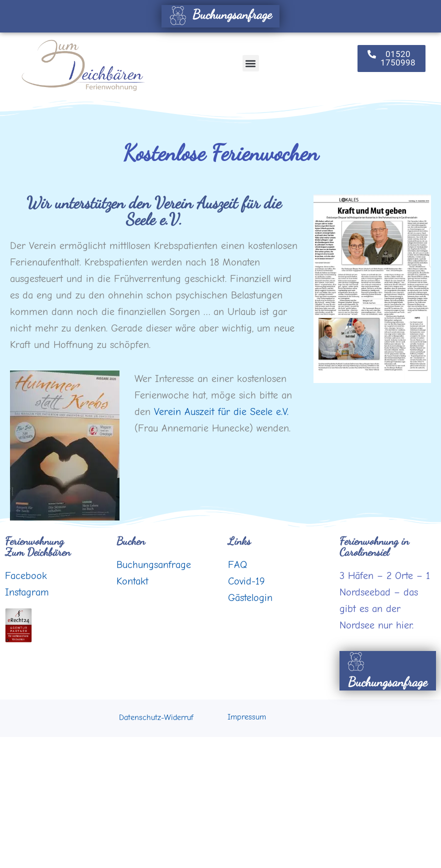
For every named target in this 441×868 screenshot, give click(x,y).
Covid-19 (246, 581)
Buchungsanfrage (219, 14)
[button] (251, 63)
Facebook (26, 576)
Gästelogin (250, 598)
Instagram (27, 592)
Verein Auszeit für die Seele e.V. (221, 412)
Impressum (247, 717)
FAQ (237, 565)
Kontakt (132, 581)
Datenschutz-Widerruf (156, 717)
